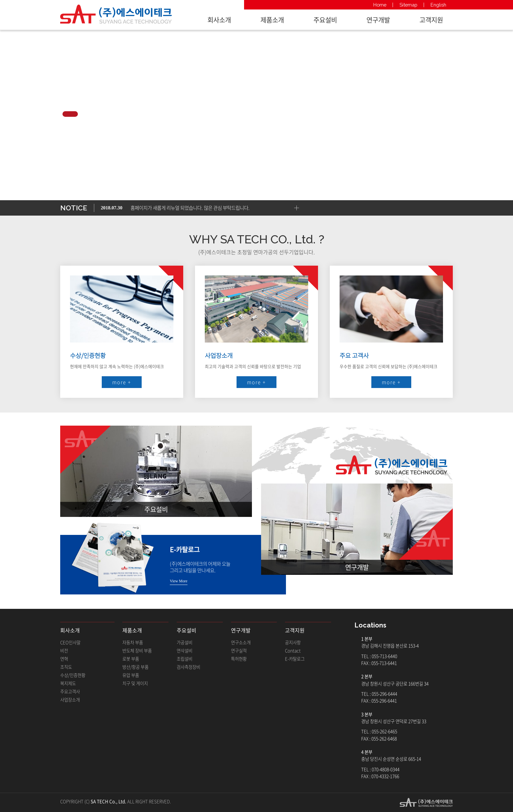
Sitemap (408, 5)
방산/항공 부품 (135, 667)
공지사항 (293, 642)
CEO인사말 (70, 642)
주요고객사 (70, 691)
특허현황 (239, 659)
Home (380, 5)
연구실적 (239, 651)
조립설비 (185, 659)
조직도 (66, 667)
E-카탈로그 (295, 659)
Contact (293, 651)
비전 (64, 651)
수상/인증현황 (73, 675)
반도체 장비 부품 (137, 651)
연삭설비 (185, 651)
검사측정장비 (188, 667)
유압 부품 (131, 675)
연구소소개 (241, 642)
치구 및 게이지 (135, 683)
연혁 (64, 659)
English (438, 5)
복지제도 (68, 683)
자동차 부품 (133, 642)
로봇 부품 (131, 659)
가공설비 (185, 642)
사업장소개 (70, 700)
